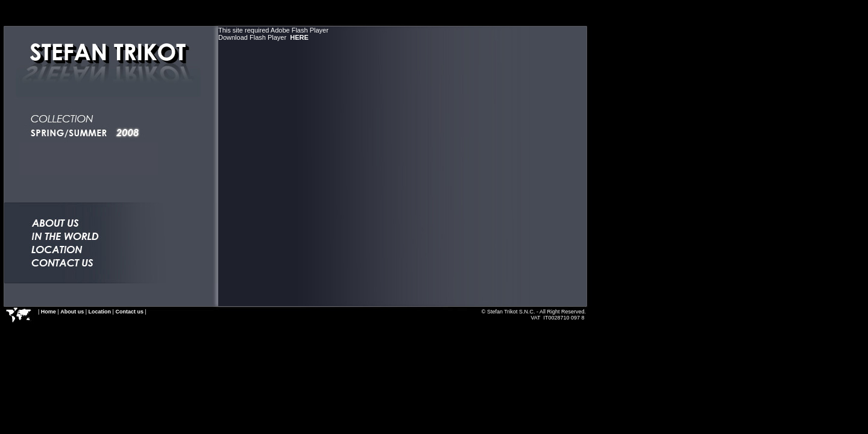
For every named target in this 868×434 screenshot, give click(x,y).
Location (100, 312)
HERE (299, 37)
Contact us (129, 312)
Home (49, 312)
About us (72, 312)
